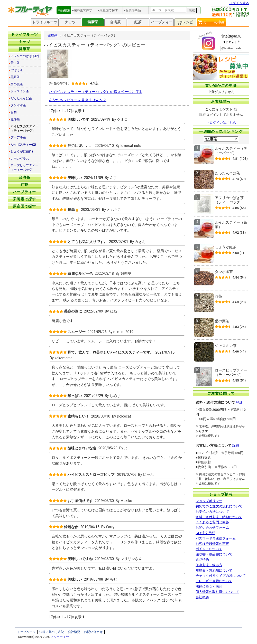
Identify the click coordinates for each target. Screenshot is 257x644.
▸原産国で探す (108, 10)
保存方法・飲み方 (209, 565)
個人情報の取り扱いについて (217, 592)
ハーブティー (162, 22)
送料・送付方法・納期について (219, 517)
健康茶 (93, 22)
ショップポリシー (209, 501)
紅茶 (138, 22)
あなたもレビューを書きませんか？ (78, 100)
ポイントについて (209, 549)
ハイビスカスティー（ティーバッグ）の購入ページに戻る (96, 92)
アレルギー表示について (214, 581)
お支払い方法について (212, 512)
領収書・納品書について (214, 554)
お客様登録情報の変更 (212, 544)
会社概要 (202, 597)
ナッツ (70, 22)
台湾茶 (115, 22)
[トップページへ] (31, 15)
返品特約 (202, 560)
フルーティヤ (60, 637)
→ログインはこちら (221, 123)
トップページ (26, 632)
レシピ (185, 22)
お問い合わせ (93, 632)
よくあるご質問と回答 (212, 522)
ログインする (239, 3)
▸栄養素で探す (82, 10)
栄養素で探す (24, 199)
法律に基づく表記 (209, 586)
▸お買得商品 (132, 10)
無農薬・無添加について (214, 570)
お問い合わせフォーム (212, 528)
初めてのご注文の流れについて (219, 506)
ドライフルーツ (45, 22)
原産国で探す (24, 206)
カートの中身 (211, 22)
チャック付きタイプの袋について (221, 576)
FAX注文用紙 (205, 533)
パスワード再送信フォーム (216, 538)
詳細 (239, 403)
